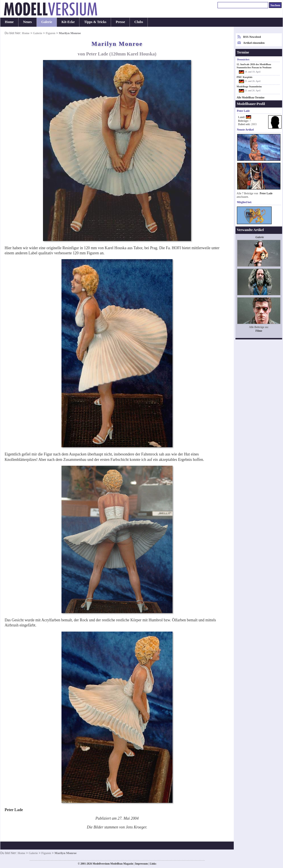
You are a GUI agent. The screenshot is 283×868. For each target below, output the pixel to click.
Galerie (47, 22)
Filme (259, 331)
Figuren (50, 33)
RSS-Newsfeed (252, 37)
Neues (27, 22)
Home (9, 22)
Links (153, 864)
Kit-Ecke (68, 22)
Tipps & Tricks (95, 22)
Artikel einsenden (254, 43)
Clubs (139, 22)
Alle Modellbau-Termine (251, 98)
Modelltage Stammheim (249, 86)
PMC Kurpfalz (245, 77)
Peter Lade (266, 193)
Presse (120, 22)
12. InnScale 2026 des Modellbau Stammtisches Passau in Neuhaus (254, 66)
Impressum (141, 864)
